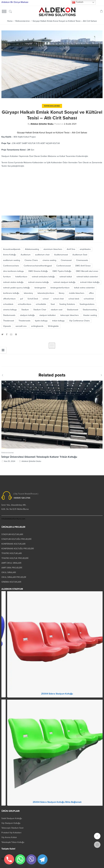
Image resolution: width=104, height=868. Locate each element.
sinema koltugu (10, 310)
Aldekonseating (32, 249)
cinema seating (49, 260)
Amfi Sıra (71, 249)
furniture (7, 277)
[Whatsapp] (20, 859)
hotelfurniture (21, 277)
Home (10, 21)
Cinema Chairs (31, 260)
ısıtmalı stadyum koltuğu (64, 282)
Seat (53, 304)
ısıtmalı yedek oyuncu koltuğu (17, 288)
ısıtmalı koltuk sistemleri (87, 277)
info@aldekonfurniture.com (13, 519)
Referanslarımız (23, 21)
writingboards (37, 326)
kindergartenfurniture (60, 288)
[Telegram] (43, 859)
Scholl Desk (33, 299)
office (91, 293)
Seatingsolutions (87, 304)
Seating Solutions (67, 304)
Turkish (78, 2)
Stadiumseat (73, 310)
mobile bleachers (77, 293)
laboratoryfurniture (46, 293)
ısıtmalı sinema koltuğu (39, 282)
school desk (74, 299)
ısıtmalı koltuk (66, 277)
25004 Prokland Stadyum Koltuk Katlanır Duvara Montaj (52, 805)
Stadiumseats (9, 315)
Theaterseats (24, 321)
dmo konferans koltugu (13, 271)
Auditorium (26, 255)
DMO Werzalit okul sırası (87, 271)
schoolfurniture (25, 304)
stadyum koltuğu (27, 315)
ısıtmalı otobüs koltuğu (13, 282)
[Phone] (9, 859)
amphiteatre (85, 249)
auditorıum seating (12, 260)
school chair (58, 299)
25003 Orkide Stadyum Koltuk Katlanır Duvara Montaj (52, 696)
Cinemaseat (66, 260)
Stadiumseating (90, 310)
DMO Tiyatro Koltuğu (62, 271)
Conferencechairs (11, 266)
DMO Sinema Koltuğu (38, 271)
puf (22, 299)
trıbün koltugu (58, 321)
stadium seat (57, 310)
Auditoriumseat (61, 255)
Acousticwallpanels (12, 249)
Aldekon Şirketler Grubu (42, 124)
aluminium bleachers (53, 249)
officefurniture (9, 299)
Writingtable (53, 326)
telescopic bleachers (70, 315)
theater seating (90, 315)
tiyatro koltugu (41, 321)
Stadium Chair (40, 310)
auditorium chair (42, 255)
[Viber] (31, 859)
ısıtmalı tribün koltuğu (90, 282)
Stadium (25, 310)
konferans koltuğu (11, 293)
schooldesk (8, 304)
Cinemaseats (82, 260)
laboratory (28, 293)
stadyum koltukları (48, 315)
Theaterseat (9, 321)
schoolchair (89, 299)
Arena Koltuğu (10, 255)
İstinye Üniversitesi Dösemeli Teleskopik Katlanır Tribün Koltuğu (39, 459)
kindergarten (40, 288)
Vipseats (7, 326)
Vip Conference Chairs (79, 321)
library (62, 293)
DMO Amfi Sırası (83, 266)
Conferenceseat (64, 266)
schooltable (41, 304)
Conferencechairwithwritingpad (38, 266)
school (46, 299)
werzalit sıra (21, 326)
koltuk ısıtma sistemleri (84, 288)
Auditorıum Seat (80, 255)
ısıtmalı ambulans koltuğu (43, 277)
